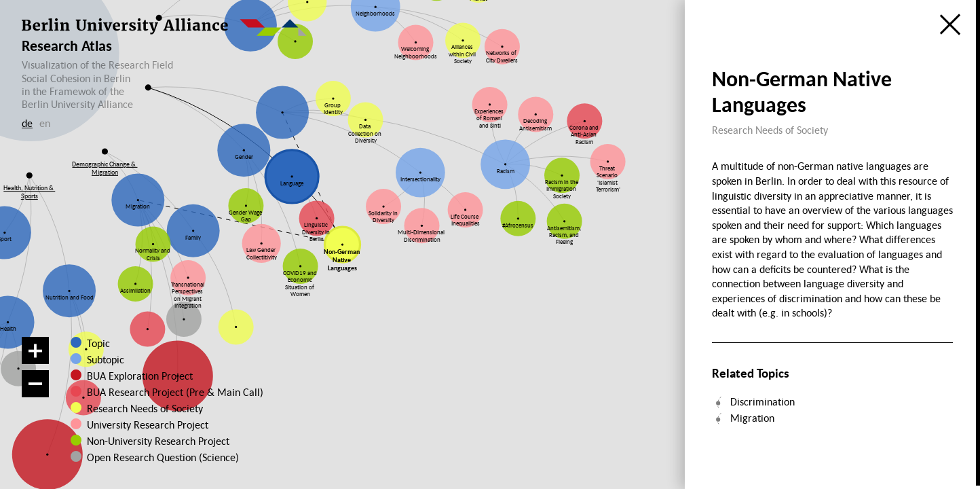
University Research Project (142, 424)
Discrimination (762, 401)
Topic (98, 343)
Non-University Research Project (148, 441)
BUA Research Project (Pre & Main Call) (175, 392)
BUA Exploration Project (140, 376)
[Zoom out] (35, 384)
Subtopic (106, 359)
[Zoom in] (35, 350)
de (27, 123)
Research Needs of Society (143, 408)
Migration (752, 418)
